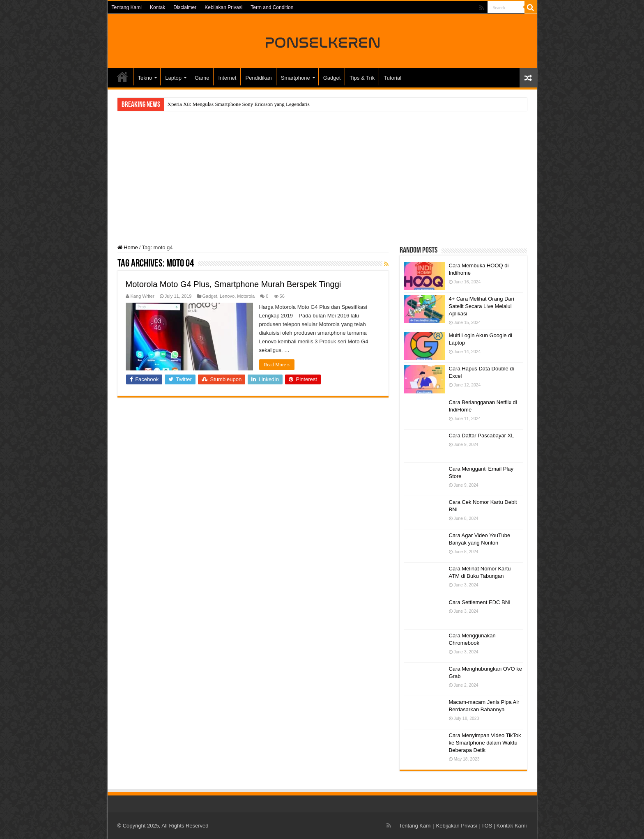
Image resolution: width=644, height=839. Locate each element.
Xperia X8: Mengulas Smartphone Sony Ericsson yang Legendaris (239, 104)
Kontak (158, 7)
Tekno (145, 78)
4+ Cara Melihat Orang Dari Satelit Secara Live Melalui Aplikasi (482, 306)
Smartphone (296, 78)
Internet (227, 78)
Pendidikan (258, 78)
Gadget (332, 78)
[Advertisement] (322, 179)
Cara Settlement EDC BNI (480, 602)
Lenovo (227, 296)
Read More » (277, 365)
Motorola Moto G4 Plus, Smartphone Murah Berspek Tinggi (233, 284)
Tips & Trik (362, 78)
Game (202, 78)
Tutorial (392, 78)
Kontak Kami (512, 826)
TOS (487, 826)
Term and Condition (272, 7)
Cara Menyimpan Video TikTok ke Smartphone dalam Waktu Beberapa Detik (485, 743)
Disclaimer (185, 7)
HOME (122, 77)
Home (128, 247)
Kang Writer (143, 296)
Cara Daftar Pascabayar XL (482, 436)
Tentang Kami (127, 7)
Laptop (173, 78)
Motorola (246, 296)
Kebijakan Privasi (223, 7)
